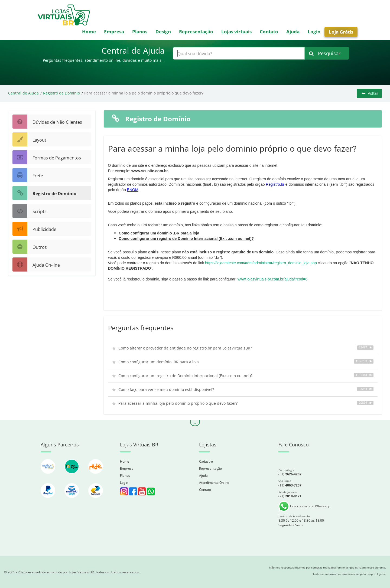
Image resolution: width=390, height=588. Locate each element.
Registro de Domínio (61, 93)
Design (163, 32)
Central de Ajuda (23, 93)
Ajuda (293, 32)
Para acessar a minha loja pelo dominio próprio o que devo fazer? (243, 403)
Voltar (370, 93)
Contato (269, 32)
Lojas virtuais (236, 32)
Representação (196, 32)
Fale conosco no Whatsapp (304, 506)
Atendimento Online (214, 483)
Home (89, 32)
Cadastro (206, 461)
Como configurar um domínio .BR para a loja (159, 233)
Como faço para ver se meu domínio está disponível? (243, 389)
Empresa (114, 32)
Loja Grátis (341, 32)
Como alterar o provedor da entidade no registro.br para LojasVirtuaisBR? (243, 348)
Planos (140, 32)
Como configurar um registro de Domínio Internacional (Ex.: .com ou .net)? (186, 239)
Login (314, 32)
